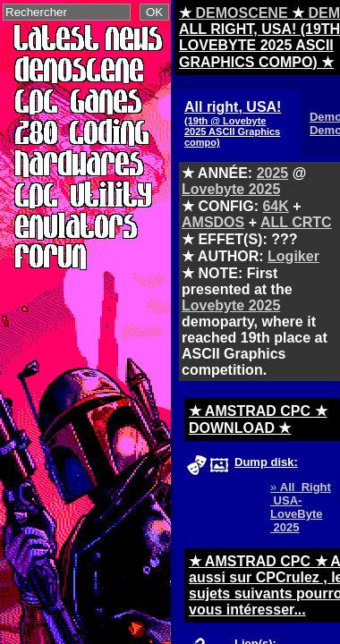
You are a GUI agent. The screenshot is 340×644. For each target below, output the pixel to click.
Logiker (293, 256)
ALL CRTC (296, 222)
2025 (273, 173)
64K (275, 206)
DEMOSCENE (241, 13)
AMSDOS (213, 222)
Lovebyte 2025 (231, 189)
